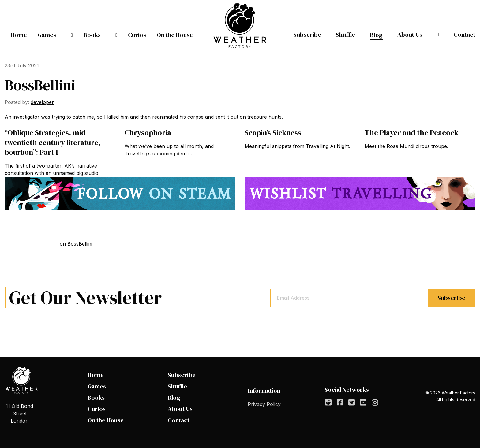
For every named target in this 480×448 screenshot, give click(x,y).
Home (19, 35)
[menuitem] (19, 35)
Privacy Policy (264, 404)
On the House (175, 35)
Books (92, 35)
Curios (132, 35)
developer (42, 102)
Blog (382, 35)
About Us (418, 35)
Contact (465, 35)
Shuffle (348, 35)
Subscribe (307, 35)
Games (52, 35)
